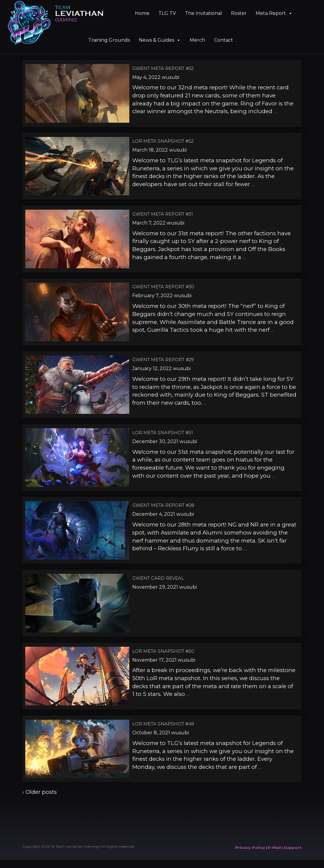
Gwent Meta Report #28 (163, 505)
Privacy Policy (250, 847)
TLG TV (167, 13)
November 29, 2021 (155, 587)
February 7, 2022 (152, 296)
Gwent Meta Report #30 (163, 287)
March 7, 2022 (149, 223)
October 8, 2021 (151, 733)
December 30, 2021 (155, 441)
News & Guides (160, 40)
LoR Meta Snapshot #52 (163, 141)
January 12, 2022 (152, 368)
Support (293, 847)
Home (142, 13)
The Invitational (203, 13)
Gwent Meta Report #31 (163, 214)
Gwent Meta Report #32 (163, 68)
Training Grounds (109, 40)
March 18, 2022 (150, 150)
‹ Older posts (40, 792)
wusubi (170, 77)
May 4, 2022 (146, 77)
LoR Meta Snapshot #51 (163, 433)
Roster (239, 13)
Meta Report (274, 13)
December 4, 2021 (154, 514)
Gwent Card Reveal (158, 578)
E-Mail (274, 847)
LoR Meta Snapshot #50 (163, 651)
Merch (197, 40)
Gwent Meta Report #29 (163, 360)
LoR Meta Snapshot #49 (163, 724)
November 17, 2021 (154, 660)
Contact (224, 40)
